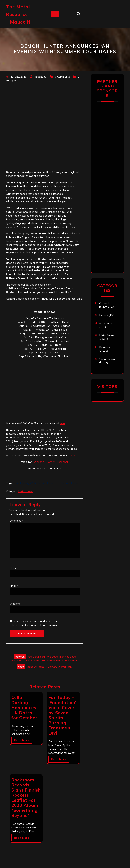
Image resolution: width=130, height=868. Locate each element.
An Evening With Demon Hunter (35, 483)
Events (104, 315)
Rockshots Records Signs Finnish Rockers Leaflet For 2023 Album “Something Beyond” (26, 798)
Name (14, 568)
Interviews (106, 323)
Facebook (63, 462)
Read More (22, 740)
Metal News (25, 491)
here (62, 423)
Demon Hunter (69, 483)
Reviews (105, 347)
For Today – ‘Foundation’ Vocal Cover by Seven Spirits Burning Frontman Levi (62, 715)
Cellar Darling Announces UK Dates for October (24, 708)
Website (39, 462)
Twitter (50, 462)
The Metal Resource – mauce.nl (19, 14)
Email (14, 586)
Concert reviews (104, 305)
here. (73, 455)
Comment (16, 521)
